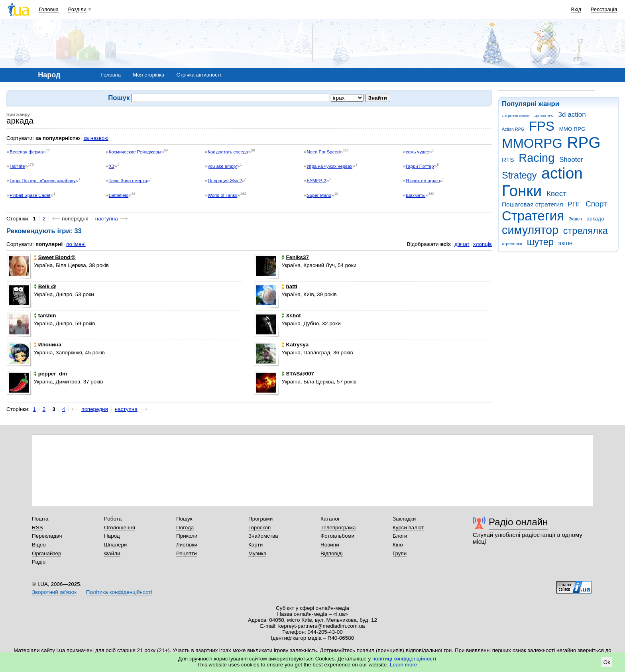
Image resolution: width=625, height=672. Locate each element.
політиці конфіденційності (404, 659)
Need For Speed (323, 152)
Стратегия (533, 216)
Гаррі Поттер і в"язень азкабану (42, 181)
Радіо (39, 562)
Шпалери (115, 545)
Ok (607, 662)
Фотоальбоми (337, 536)
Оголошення (120, 528)
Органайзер (46, 553)
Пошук (184, 519)
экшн (566, 243)
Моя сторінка (148, 75)
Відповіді (332, 553)
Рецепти (187, 553)
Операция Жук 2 (225, 181)
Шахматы (416, 195)
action (562, 173)
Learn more (404, 665)
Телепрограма (338, 528)
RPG (584, 142)
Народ (112, 536)
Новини (330, 545)
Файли (112, 553)
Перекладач (47, 536)
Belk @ (45, 286)
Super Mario (319, 195)
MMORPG (532, 143)
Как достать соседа (228, 152)
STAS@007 (298, 374)
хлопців (483, 244)
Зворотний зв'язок (54, 592)
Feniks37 (295, 257)
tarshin (45, 315)
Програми (260, 519)
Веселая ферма (26, 152)
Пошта (40, 519)
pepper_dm (50, 374)
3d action (572, 115)
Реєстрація (604, 9)
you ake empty (222, 166)
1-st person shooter (516, 116)
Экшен (575, 219)
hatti (289, 286)
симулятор (530, 230)
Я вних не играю (423, 181)
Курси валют (408, 528)
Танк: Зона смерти (128, 181)
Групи (400, 553)
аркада (595, 219)
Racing (537, 158)
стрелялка (586, 231)
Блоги (400, 536)
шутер (540, 242)
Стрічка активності (199, 75)
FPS (542, 126)
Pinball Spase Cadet (30, 195)
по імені (76, 244)
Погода (185, 528)
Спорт (596, 204)
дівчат (462, 244)
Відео (39, 545)
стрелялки (512, 244)
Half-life (17, 166)
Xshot (291, 315)
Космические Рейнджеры (135, 152)
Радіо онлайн (518, 522)
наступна (107, 219)
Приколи (187, 536)
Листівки (187, 545)
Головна (49, 9)
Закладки (404, 519)
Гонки (522, 191)
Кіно (398, 545)
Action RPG (513, 129)
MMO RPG (572, 129)
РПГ (574, 204)
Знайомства (263, 536)
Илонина (48, 345)
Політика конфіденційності (119, 592)
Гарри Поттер (420, 166)
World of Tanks (222, 195)
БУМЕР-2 (317, 181)
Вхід (576, 9)
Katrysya (295, 345)
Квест (556, 194)
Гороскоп (259, 528)
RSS (37, 528)
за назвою (96, 138)
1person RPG (544, 116)
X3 (112, 166)
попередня (95, 409)
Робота (113, 519)
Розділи (77, 9)
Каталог (330, 519)
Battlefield (119, 195)
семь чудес (417, 152)
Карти (256, 545)
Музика (257, 553)
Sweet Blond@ (55, 257)
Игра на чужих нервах (330, 166)
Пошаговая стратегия (533, 204)
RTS (508, 160)
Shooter (571, 160)
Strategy (519, 175)
